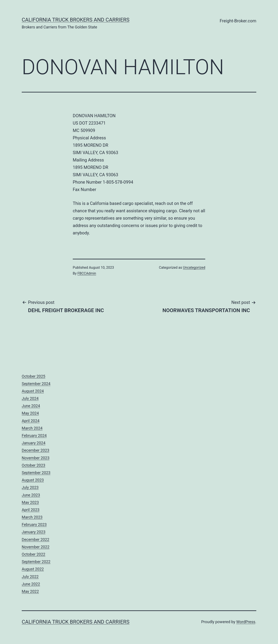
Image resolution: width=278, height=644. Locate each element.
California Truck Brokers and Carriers (76, 20)
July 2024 (30, 398)
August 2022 (33, 569)
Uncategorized (194, 268)
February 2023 (34, 525)
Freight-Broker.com (238, 21)
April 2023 (31, 510)
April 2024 (31, 421)
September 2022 (36, 562)
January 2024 (34, 443)
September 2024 (36, 384)
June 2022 (31, 584)
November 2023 (36, 458)
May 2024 (30, 413)
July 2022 (30, 577)
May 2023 (30, 502)
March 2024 (32, 428)
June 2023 (31, 495)
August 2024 (33, 391)
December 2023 (36, 450)
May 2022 (30, 591)
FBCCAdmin (87, 273)
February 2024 (34, 436)
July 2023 (30, 487)
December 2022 (36, 539)
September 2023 (36, 473)
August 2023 (33, 480)
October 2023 (33, 465)
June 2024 (31, 406)
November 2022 (36, 547)
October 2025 (33, 376)
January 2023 (34, 532)
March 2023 (32, 517)
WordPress (246, 622)
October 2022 (33, 554)
